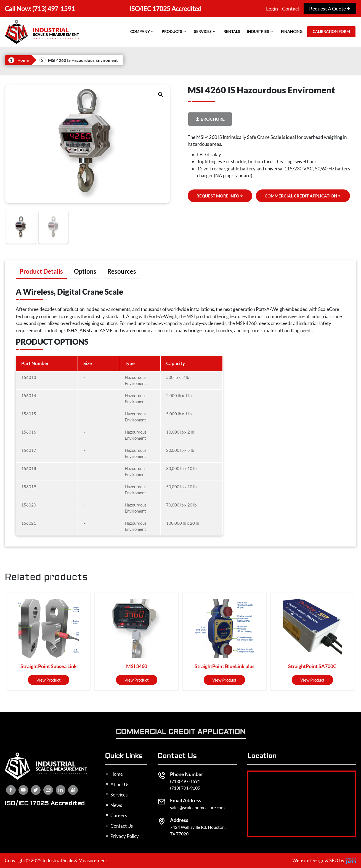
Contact (291, 9)
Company (143, 31)
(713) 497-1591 (40, 8)
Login (272, 9)
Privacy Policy (122, 836)
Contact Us (119, 826)
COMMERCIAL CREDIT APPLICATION (303, 196)
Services (205, 31)
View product (49, 680)
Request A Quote (330, 9)
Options (85, 271)
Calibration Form (331, 31)
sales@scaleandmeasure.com (197, 807)
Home (23, 60)
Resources (122, 271)
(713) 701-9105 (185, 788)
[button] (161, 94)
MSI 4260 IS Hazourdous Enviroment (83, 60)
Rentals (232, 31)
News (113, 805)
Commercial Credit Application (181, 732)
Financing (292, 31)
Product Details (41, 271)
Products (174, 31)
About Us (117, 784)
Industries (261, 31)
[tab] (41, 271)
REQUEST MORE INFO (220, 196)
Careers (116, 815)
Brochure (210, 119)
